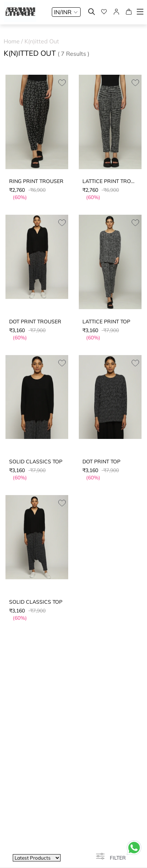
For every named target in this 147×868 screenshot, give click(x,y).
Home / (14, 41)
